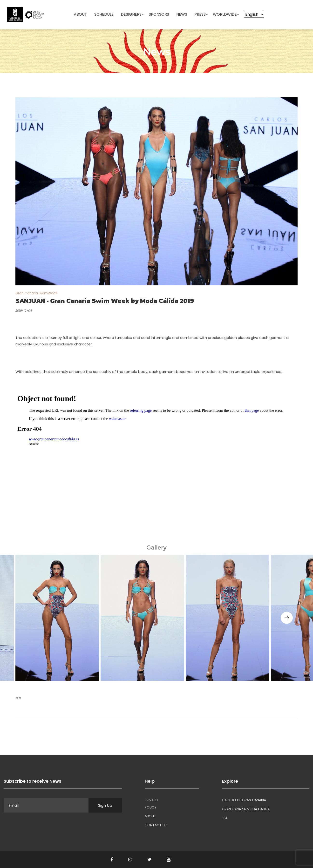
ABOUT (150, 816)
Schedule (104, 14)
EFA (225, 818)
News (182, 14)
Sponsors (159, 14)
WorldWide (225, 14)
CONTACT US (156, 825)
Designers (131, 14)
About (80, 14)
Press (200, 14)
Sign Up (105, 805)
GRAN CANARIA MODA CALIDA (246, 809)
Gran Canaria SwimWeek (36, 293)
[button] (287, 618)
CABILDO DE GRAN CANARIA (244, 800)
